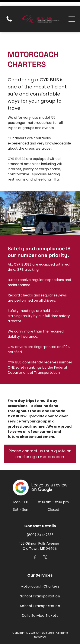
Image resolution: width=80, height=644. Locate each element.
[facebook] (35, 544)
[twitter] (45, 544)
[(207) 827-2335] (9, 15)
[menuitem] (40, 572)
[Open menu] (72, 13)
